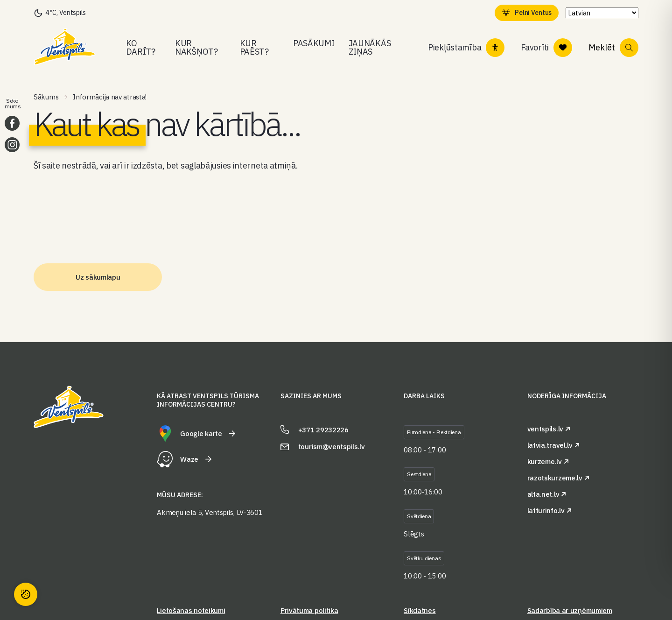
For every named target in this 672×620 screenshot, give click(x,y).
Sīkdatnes (420, 610)
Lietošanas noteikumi (191, 610)
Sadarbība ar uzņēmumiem (570, 610)
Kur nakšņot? (196, 47)
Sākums (46, 97)
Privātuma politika (309, 610)
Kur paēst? (254, 47)
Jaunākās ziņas (370, 47)
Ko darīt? (141, 47)
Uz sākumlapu (98, 277)
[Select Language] (600, 13)
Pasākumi (314, 43)
